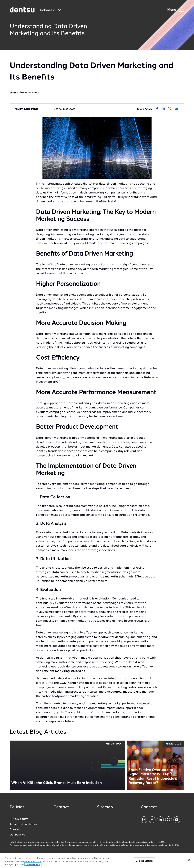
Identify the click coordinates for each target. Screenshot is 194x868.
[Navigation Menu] (176, 10)
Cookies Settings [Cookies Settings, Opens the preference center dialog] (144, 861)
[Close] (189, 860)
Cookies (15, 830)
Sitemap (105, 807)
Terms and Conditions (23, 824)
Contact (61, 807)
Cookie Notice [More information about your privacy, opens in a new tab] (33, 865)
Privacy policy (19, 819)
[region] (97, 861)
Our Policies (17, 835)
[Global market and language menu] (51, 10)
